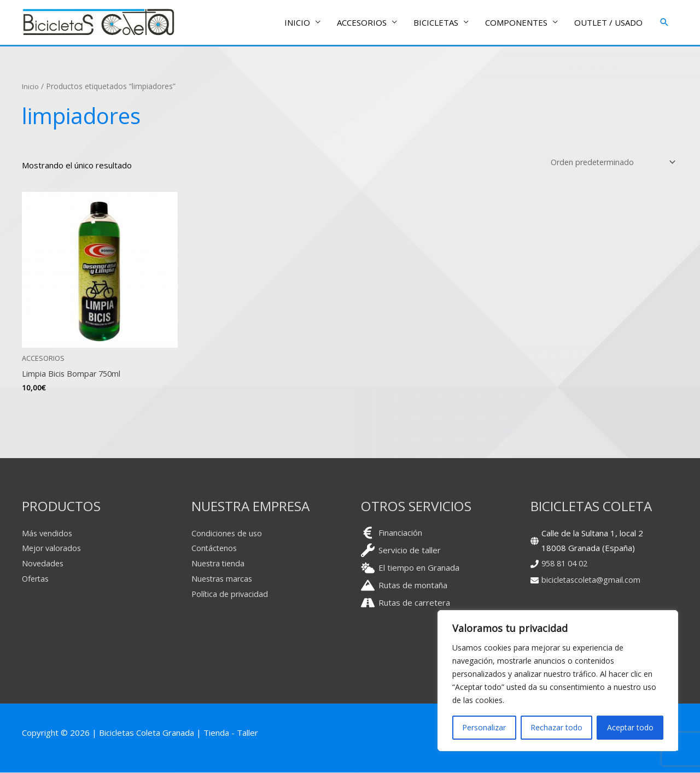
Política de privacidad (231, 594)
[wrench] (401, 550)
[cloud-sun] (410, 568)
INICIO (297, 23)
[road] (406, 603)
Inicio (31, 87)
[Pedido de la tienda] (609, 162)
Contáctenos (215, 548)
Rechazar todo (556, 727)
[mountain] (404, 585)
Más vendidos (48, 533)
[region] (558, 681)
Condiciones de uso (228, 533)
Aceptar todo (630, 727)
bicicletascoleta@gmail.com (593, 580)
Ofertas (37, 579)
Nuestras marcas (224, 579)
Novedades (44, 564)
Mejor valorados (53, 548)
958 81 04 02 (567, 564)
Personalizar (484, 727)
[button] (664, 23)
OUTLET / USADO (608, 23)
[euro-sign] (392, 533)
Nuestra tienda (220, 564)
